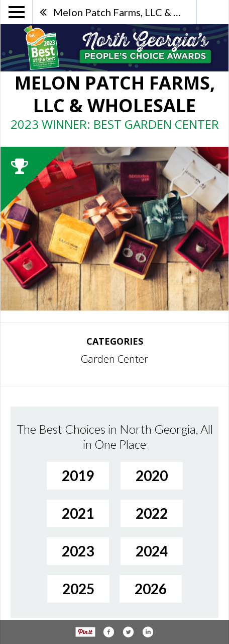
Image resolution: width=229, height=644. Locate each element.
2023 (78, 551)
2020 (152, 475)
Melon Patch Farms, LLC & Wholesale (125, 12)
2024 (152, 551)
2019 (78, 475)
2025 (78, 589)
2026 (151, 589)
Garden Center (114, 359)
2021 (78, 513)
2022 (152, 513)
